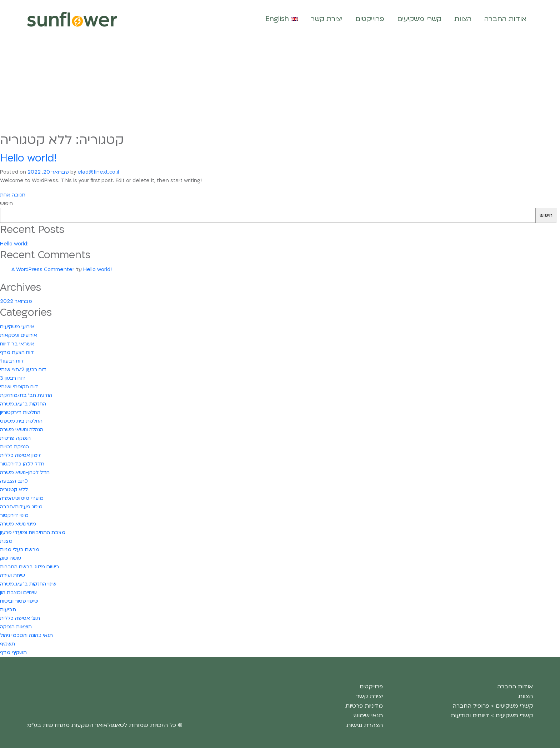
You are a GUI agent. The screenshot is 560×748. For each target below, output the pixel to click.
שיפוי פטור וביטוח (19, 601)
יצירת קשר (327, 19)
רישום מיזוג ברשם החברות (29, 567)
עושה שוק (11, 558)
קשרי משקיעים (419, 19)
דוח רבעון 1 (12, 361)
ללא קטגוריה (14, 490)
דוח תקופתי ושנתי (19, 387)
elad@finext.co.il (98, 172)
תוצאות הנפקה (16, 627)
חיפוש (6, 203)
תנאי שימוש (368, 715)
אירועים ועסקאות (19, 335)
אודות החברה (505, 19)
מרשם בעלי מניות (20, 550)
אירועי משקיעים (17, 327)
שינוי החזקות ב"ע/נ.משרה (28, 584)
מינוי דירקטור (14, 515)
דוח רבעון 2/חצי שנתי (23, 370)
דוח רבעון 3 (13, 378)
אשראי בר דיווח (17, 344)
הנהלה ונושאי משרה (22, 430)
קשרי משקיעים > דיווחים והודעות (492, 715)
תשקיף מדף (13, 652)
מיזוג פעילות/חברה (21, 507)
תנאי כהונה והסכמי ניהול (26, 635)
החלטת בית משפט (21, 421)
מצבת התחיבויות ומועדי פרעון (33, 532)
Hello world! (28, 158)
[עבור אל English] (282, 19)
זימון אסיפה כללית (21, 455)
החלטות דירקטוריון (20, 412)
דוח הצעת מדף (17, 352)
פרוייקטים (370, 19)
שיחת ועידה (12, 575)
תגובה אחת (13, 195)
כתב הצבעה (14, 481)
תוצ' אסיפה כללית (20, 618)
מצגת (6, 541)
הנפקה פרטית (15, 438)
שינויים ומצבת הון (18, 592)
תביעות (8, 610)
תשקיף (7, 644)
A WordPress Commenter (43, 270)
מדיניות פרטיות (364, 706)
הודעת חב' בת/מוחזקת (26, 395)
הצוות (463, 19)
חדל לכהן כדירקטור (22, 464)
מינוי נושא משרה (18, 524)
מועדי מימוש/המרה (22, 498)
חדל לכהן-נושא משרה (25, 472)
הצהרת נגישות (365, 725)
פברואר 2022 (16, 301)
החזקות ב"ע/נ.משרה (23, 404)
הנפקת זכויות (14, 447)
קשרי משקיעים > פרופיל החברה (493, 706)
